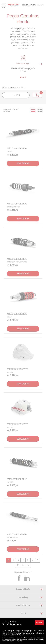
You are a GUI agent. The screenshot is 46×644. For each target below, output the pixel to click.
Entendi (39, 623)
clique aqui (35, 635)
